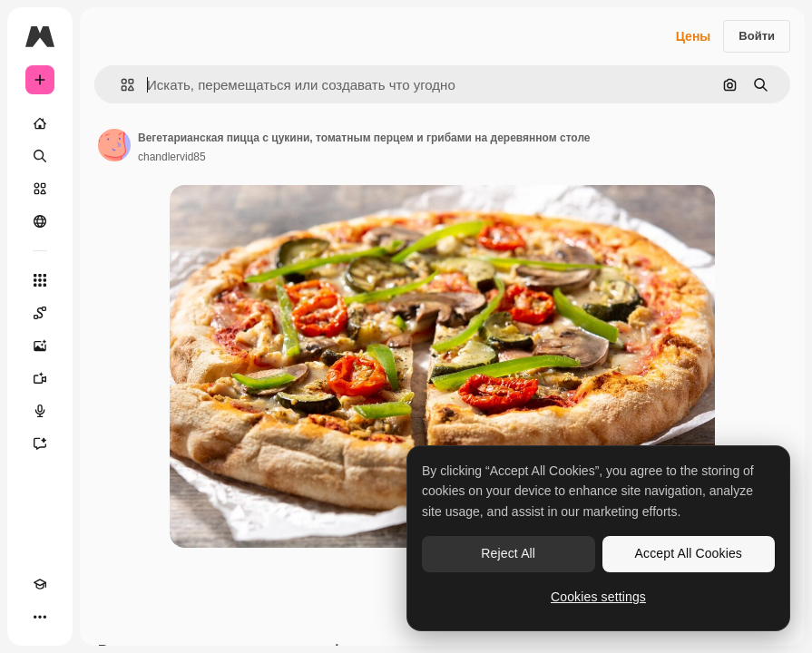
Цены (694, 36)
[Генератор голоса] (40, 411)
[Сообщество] (40, 221)
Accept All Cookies (689, 553)
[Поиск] (40, 156)
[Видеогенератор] (40, 378)
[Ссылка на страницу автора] (114, 145)
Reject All (508, 553)
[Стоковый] (40, 189)
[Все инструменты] (40, 280)
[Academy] (40, 584)
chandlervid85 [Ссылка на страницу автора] (172, 157)
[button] (120, 85)
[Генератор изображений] (40, 346)
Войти (757, 36)
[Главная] (40, 123)
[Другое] (40, 617)
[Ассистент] (40, 443)
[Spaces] (40, 313)
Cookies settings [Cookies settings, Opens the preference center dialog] (598, 597)
